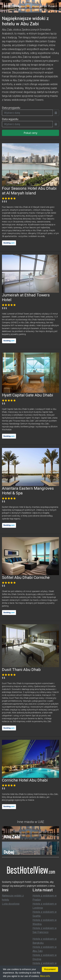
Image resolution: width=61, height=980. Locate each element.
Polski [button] (52, 6)
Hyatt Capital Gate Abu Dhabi (27, 395)
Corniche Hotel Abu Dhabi (25, 780)
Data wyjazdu (10, 119)
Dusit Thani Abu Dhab (21, 670)
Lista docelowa (11, 904)
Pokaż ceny (30, 133)
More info (45, 976)
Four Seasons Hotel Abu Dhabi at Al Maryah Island (29, 191)
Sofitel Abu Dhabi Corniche (26, 577)
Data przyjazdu (11, 108)
